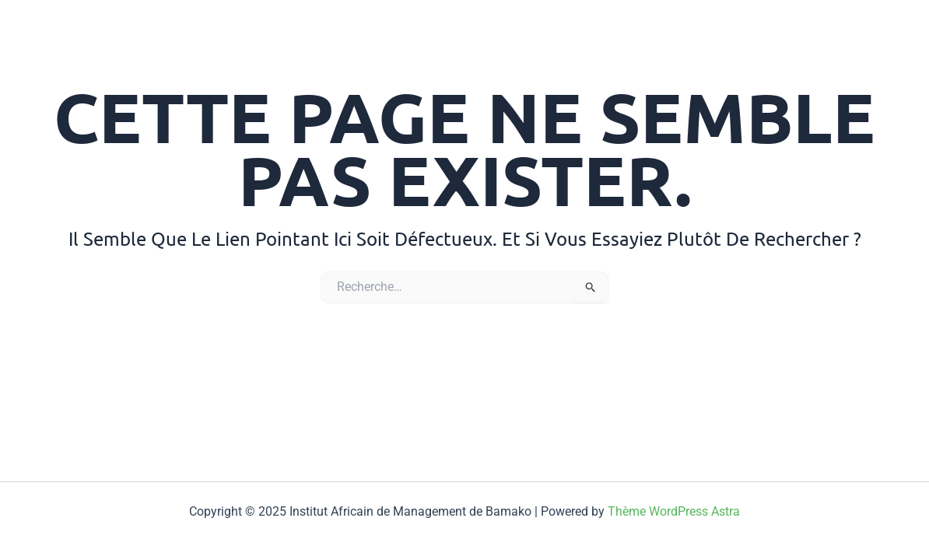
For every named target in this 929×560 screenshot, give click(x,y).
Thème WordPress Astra (674, 511)
